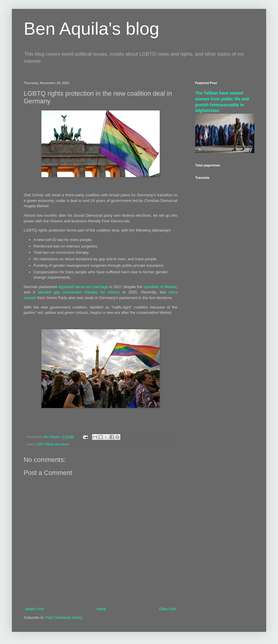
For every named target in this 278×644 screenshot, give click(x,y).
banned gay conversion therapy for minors (79, 292)
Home (101, 609)
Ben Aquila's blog (91, 29)
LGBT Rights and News (52, 444)
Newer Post (34, 609)
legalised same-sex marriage (83, 287)
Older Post (168, 609)
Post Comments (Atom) (64, 618)
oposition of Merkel (160, 287)
